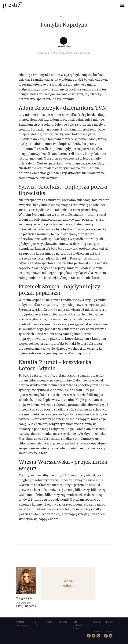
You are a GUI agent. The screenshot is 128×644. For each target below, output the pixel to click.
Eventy (109, 622)
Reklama (63, 622)
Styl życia (85, 53)
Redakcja (48, 622)
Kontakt (97, 622)
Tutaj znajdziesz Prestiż (78, 625)
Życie (64, 17)
